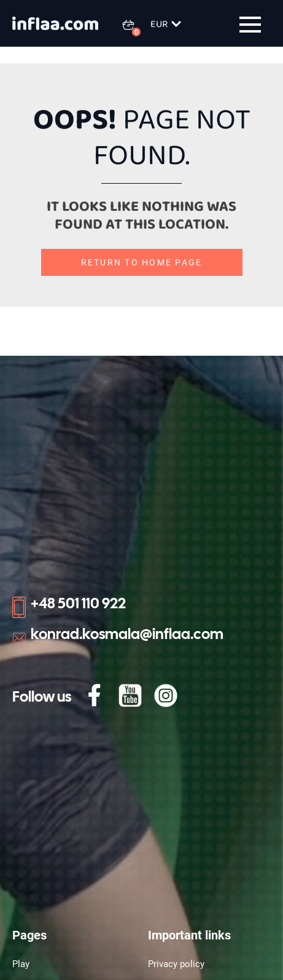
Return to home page (142, 262)
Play (21, 964)
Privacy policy (176, 964)
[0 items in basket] (136, 25)
